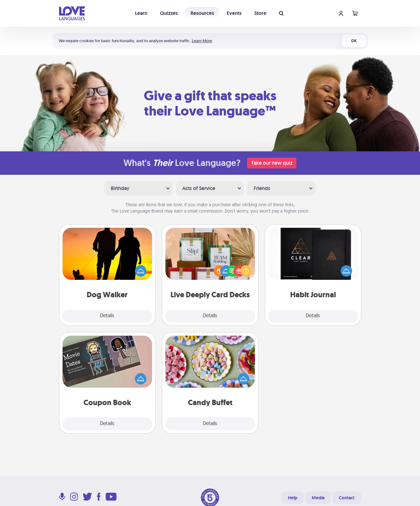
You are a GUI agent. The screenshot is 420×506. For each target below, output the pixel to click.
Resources (202, 13)
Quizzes (169, 13)
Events (234, 13)
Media (318, 498)
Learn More (202, 41)
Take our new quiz (272, 163)
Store (260, 13)
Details (107, 316)
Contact (347, 498)
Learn (141, 13)
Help (293, 498)
